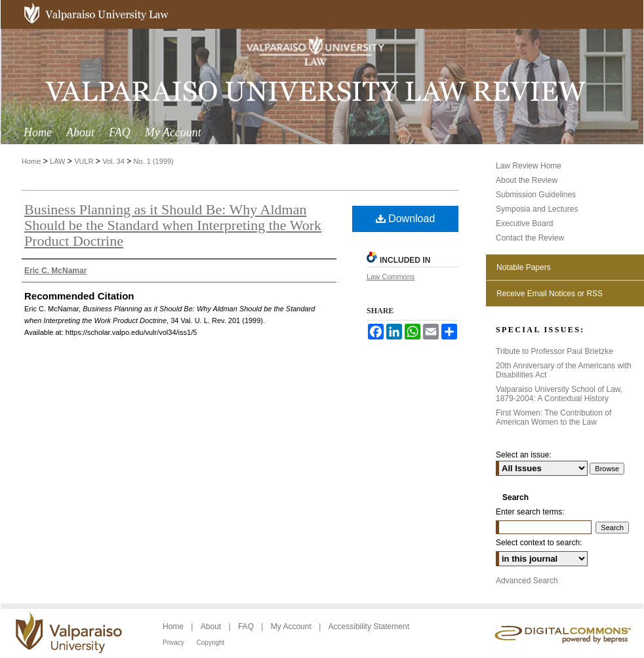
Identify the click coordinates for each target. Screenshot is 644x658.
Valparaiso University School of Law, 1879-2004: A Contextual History (559, 394)
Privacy (174, 643)
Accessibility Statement (369, 627)
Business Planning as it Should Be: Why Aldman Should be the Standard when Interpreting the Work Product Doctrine (173, 225)
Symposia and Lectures (537, 209)
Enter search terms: (530, 512)
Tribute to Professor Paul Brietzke (554, 351)
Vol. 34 (113, 161)
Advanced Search (527, 581)
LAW (57, 161)
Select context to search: (539, 543)
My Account (292, 627)
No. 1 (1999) (154, 161)
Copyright (211, 643)
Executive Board (524, 223)
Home (31, 161)
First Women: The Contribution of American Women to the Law (553, 417)
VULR (84, 161)
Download (406, 219)
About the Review (527, 180)
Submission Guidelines (536, 195)
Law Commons (391, 277)
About (212, 627)
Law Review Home (529, 166)
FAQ (247, 627)
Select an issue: (524, 455)
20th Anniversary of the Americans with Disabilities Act (564, 370)
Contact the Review (530, 238)
